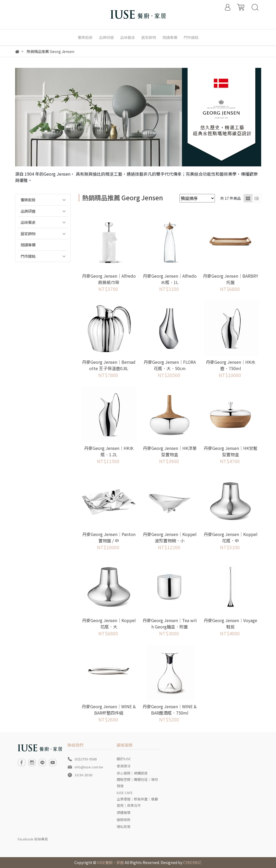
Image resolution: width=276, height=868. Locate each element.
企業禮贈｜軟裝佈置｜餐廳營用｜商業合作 (137, 802)
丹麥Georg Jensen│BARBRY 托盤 (231, 279)
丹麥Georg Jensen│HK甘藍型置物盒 (231, 451)
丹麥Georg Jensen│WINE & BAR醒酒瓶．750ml (170, 710)
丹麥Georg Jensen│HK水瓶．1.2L (109, 451)
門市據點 (28, 256)
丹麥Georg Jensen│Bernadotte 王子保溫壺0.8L (109, 365)
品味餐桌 (28, 222)
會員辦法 (124, 766)
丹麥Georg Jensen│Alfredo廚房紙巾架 (109, 279)
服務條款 (124, 820)
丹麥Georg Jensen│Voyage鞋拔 (230, 623)
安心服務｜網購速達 (132, 773)
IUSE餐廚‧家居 (110, 862)
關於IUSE (124, 759)
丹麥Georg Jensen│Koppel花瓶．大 (109, 623)
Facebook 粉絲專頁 (33, 839)
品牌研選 (28, 211)
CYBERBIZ (192, 862)
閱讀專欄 (28, 245)
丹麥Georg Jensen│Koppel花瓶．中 (231, 537)
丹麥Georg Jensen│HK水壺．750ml (231, 365)
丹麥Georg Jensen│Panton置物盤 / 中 (109, 537)
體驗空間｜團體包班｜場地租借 (137, 783)
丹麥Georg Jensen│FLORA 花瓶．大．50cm (170, 365)
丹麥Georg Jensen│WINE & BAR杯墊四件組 (109, 710)
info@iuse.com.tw (89, 767)
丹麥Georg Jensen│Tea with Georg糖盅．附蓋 (170, 623)
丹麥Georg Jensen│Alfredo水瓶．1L (170, 279)
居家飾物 (28, 234)
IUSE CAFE (125, 793)
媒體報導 (124, 812)
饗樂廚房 (28, 200)
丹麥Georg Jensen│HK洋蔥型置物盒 (170, 451)
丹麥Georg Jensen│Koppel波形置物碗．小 (170, 537)
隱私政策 (124, 827)
